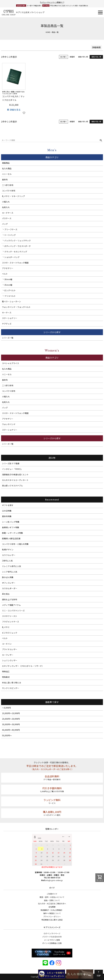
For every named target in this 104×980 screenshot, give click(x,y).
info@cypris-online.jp (54, 880)
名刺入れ (6, 207)
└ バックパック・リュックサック (16, 241)
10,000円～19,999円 (11, 713)
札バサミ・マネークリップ (13, 196)
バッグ (5, 224)
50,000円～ (7, 735)
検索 (101, 140)
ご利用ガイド (52, 894)
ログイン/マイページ (52, 933)
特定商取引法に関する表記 (52, 920)
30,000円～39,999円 (11, 724)
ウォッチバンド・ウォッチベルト (16, 307)
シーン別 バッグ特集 (11, 522)
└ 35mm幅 (7, 285)
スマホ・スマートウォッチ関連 (15, 263)
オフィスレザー (9, 583)
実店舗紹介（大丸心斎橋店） (52, 910)
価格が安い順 (83, 57)
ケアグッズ (7, 324)
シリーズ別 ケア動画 (11, 463)
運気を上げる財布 (10, 599)
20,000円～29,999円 (11, 719)
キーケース (7, 313)
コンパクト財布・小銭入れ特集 (15, 544)
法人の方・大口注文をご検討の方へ (52, 904)
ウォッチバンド (9, 424)
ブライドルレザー (10, 649)
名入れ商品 (7, 168)
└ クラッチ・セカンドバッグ (15, 252)
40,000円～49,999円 (11, 730)
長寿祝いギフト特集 (11, 527)
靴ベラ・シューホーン (11, 301)
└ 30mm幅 (7, 279)
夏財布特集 (7, 516)
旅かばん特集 (8, 577)
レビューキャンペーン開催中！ (52, 2)
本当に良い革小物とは (12, 683)
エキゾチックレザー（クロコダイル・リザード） (23, 666)
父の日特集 (7, 511)
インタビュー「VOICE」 (12, 469)
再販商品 (6, 163)
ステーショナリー (10, 318)
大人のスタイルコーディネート (15, 480)
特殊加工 (6, 671)
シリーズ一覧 (8, 338)
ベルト (5, 274)
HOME (48, 32)
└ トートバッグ (9, 235)
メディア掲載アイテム (11, 605)
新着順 (72, 57)
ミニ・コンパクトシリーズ (13, 611)
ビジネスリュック (10, 633)
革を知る (6, 594)
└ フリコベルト (9, 296)
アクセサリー (8, 268)
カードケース (8, 213)
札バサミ (6, 627)
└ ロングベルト (9, 290)
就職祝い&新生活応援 (11, 538)
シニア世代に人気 (10, 572)
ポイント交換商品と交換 (52, 943)
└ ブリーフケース (10, 229)
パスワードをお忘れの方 (52, 937)
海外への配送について (52, 913)
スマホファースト (10, 616)
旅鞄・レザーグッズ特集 (12, 533)
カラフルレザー (9, 555)
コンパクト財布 (9, 191)
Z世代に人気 (7, 561)
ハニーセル (7, 174)
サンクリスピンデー (11, 688)
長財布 (5, 180)
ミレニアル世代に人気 (12, 566)
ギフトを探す (8, 505)
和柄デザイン (8, 550)
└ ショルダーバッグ (11, 257)
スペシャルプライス (10, 363)
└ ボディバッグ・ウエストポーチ (16, 246)
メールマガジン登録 (52, 940)
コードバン (7, 644)
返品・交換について (52, 900)
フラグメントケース (10, 622)
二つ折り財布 (8, 185)
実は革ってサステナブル (12, 486)
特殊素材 (6, 677)
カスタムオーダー (10, 588)
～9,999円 (6, 708)
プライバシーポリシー (52, 917)
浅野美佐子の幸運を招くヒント (15, 475)
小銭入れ (6, 202)
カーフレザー (8, 655)
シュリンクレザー (10, 660)
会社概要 (52, 907)
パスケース (7, 218)
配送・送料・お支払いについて (52, 897)
